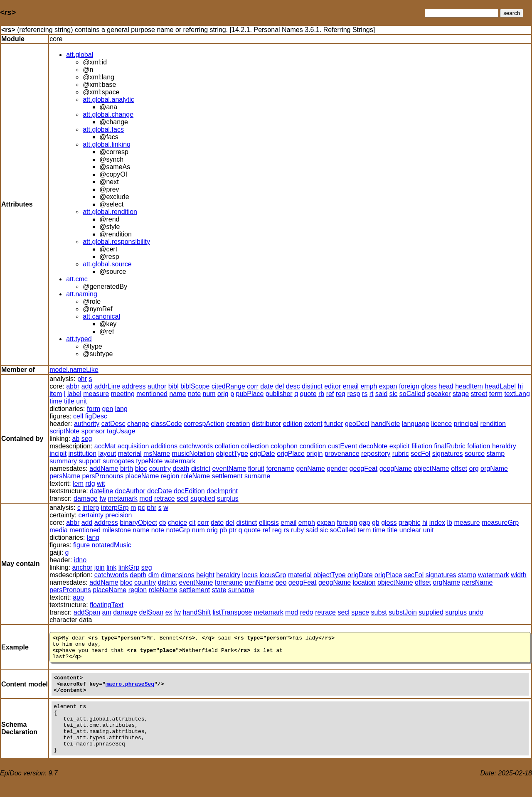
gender (337, 469)
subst (379, 612)
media (59, 530)
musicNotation (193, 454)
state (219, 590)
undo (476, 612)
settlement (227, 476)
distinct (312, 386)
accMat (105, 446)
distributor (266, 424)
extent (313, 424)
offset (459, 469)
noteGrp (178, 530)
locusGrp (273, 575)
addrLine (107, 386)
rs (365, 394)
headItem (469, 386)
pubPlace (250, 394)
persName (65, 476)
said (381, 394)
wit (101, 483)
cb (163, 523)
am (107, 612)
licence (441, 424)
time (56, 401)
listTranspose (233, 612)
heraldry (504, 446)
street (479, 394)
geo (281, 582)
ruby (297, 530)
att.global (80, 55)
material (130, 454)
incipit (58, 454)
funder (334, 424)
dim (154, 575)
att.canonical (101, 316)
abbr (73, 386)
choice (177, 523)
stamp (496, 454)
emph (369, 386)
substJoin (403, 612)
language (416, 424)
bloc (141, 469)
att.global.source (107, 264)
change (138, 424)
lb (450, 523)
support (90, 461)
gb (376, 523)
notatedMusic (112, 545)
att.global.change (108, 114)
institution (83, 454)
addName (104, 469)
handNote (385, 424)
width (518, 575)
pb (223, 530)
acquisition (133, 446)
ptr (233, 530)
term (496, 394)
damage (86, 498)
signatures (448, 454)
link (111, 567)
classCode (166, 424)
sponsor (93, 431)
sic (394, 394)
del (280, 386)
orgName (494, 469)
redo (307, 612)
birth (127, 469)
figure (81, 545)
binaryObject (138, 523)
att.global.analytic (108, 100)
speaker (439, 394)
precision (118, 515)
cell (78, 416)
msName (157, 454)
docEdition (189, 491)
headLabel (500, 386)
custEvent (342, 446)
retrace (165, 498)
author (157, 386)
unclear (410, 530)
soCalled (412, 394)
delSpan (151, 612)
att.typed (79, 339)
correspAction (204, 424)
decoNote (373, 446)
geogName (396, 469)
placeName (142, 476)
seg (87, 439)
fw (103, 498)
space (360, 612)
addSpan (87, 612)
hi (520, 386)
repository (376, 454)
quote (308, 394)
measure (96, 394)
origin (314, 454)
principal (466, 424)
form (94, 409)
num (209, 394)
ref (330, 394)
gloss (429, 386)
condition (313, 446)
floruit (256, 469)
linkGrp (129, 567)
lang (121, 409)
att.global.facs (103, 129)
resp (353, 394)
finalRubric (450, 446)
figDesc (96, 416)
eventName (229, 469)
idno (80, 560)
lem (78, 483)
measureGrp (500, 523)
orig (223, 394)
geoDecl (357, 424)
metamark (123, 498)
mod (146, 498)
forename (280, 469)
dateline (101, 491)
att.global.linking (107, 144)
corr (253, 386)
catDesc (113, 424)
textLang (517, 394)
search (512, 13)
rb (321, 394)
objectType (232, 454)
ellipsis (269, 523)
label (74, 394)
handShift (197, 612)
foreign (409, 386)
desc (293, 386)
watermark (180, 461)
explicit (400, 446)
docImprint (222, 491)
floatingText (107, 605)
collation (227, 446)
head (446, 386)
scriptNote (64, 431)
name (177, 394)
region (170, 476)
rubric (401, 454)
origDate (262, 454)
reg (341, 394)
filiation (422, 446)
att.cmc (77, 279)
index (437, 523)
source (475, 454)
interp (91, 508)
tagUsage (121, 431)
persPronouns (103, 476)
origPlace (291, 454)
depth (138, 575)
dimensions (178, 575)
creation (238, 424)
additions (164, 446)
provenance (342, 454)
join (100, 567)
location (364, 582)
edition (292, 424)
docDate (160, 491)
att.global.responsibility (116, 242)
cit (192, 523)
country (160, 469)
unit (81, 401)
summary (63, 461)
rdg (90, 483)
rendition (493, 424)
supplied (203, 498)
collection (255, 446)
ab (76, 439)
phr (82, 379)
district (201, 469)
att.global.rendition (110, 212)
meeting (123, 394)
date (267, 386)
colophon (284, 446)
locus (250, 575)
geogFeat (364, 469)
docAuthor (130, 491)
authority (87, 424)
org (474, 469)
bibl (174, 386)
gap (365, 523)
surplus (228, 498)
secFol (420, 454)
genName (310, 469)
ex (169, 612)
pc (142, 508)
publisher (279, 394)
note (194, 394)
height (205, 575)
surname (257, 476)
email (351, 386)
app (78, 597)
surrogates (118, 461)
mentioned (152, 394)
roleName (196, 476)
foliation (479, 446)
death (181, 469)
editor (332, 386)
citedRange (228, 386)
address (134, 386)
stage (461, 394)
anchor (82, 567)
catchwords (196, 446)
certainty (91, 515)
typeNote (149, 461)
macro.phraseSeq (130, 691)
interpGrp (115, 508)
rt (372, 394)
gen (107, 409)
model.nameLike (74, 370)
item (56, 394)
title (69, 401)
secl (182, 498)
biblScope (195, 386)
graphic (409, 523)
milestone (116, 530)
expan (388, 386)
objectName (431, 469)
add (87, 386)
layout (107, 454)
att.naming (82, 294)
